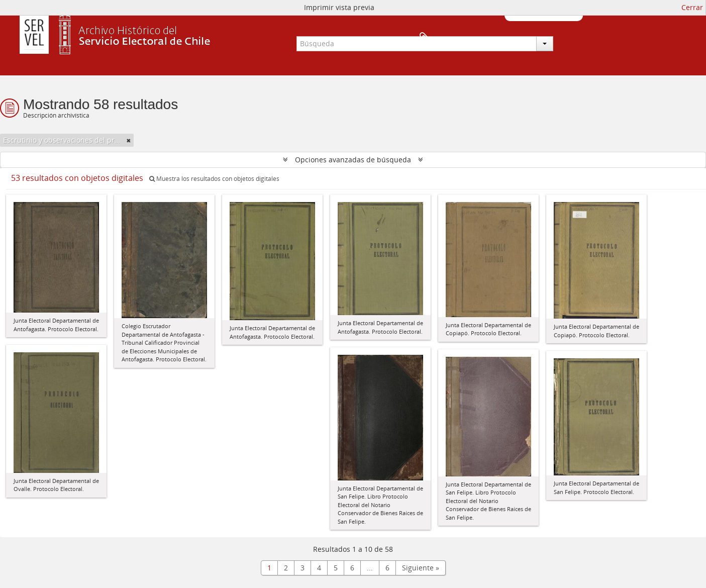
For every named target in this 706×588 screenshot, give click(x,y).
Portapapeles (566, 38)
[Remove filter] (129, 140)
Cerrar (692, 7)
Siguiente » (421, 568)
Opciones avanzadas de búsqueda (353, 160)
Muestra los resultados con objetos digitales (214, 179)
